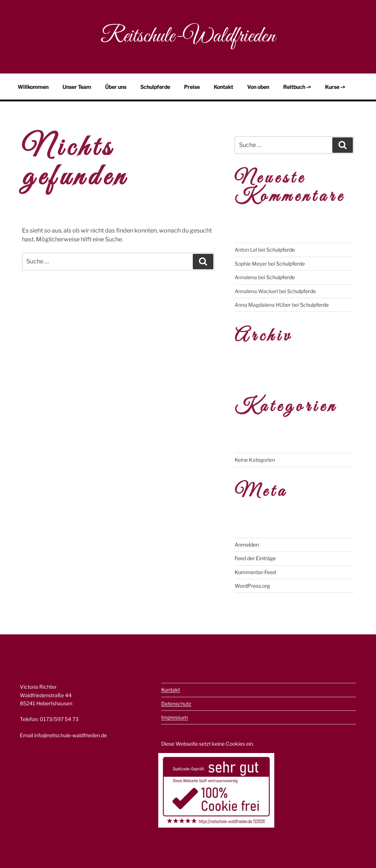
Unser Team (77, 87)
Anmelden (247, 545)
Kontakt (223, 87)
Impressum (175, 717)
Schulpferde (155, 87)
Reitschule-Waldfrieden (188, 37)
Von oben (258, 87)
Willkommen (33, 87)
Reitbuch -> (297, 87)
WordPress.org (252, 586)
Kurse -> (335, 87)
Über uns (116, 87)
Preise (192, 87)
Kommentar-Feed (255, 572)
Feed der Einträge (255, 558)
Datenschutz (176, 704)
